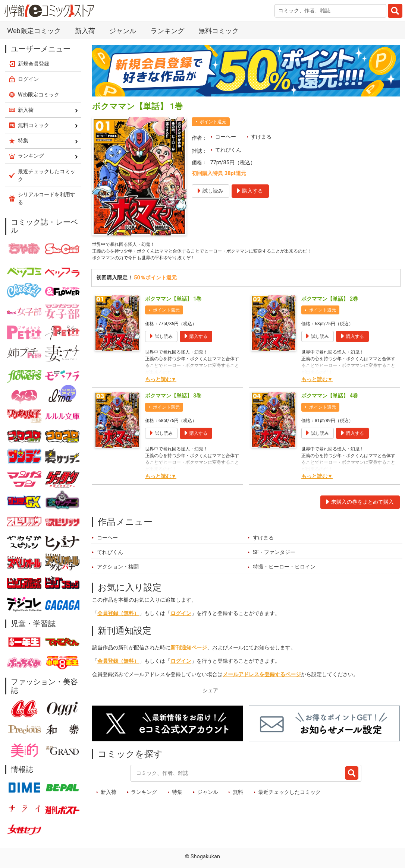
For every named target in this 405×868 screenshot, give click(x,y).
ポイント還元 (213, 122)
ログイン (181, 617)
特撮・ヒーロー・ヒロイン (284, 571)
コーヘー (226, 137)
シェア (210, 695)
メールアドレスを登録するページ (262, 679)
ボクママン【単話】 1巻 (173, 303)
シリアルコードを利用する (47, 198)
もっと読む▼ (161, 383)
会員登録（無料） (118, 617)
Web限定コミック (34, 31)
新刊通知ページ (189, 652)
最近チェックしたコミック (289, 796)
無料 (238, 796)
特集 (177, 796)
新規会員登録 (34, 64)
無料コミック (219, 31)
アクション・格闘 (118, 571)
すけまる (261, 137)
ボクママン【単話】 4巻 (330, 400)
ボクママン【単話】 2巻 (330, 303)
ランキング (167, 31)
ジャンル (123, 31)
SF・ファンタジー (274, 556)
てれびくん (228, 150)
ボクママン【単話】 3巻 (173, 400)
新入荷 (85, 31)
